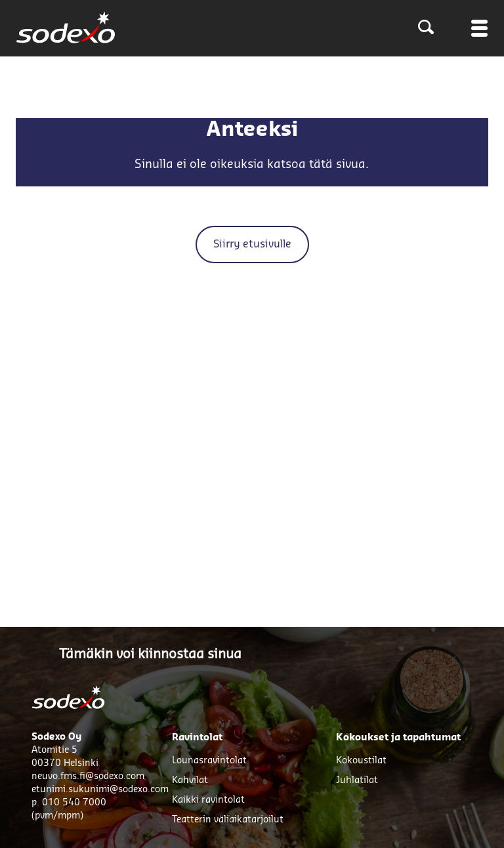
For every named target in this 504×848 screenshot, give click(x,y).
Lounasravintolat (209, 761)
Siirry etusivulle (252, 244)
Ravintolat (197, 738)
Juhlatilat (357, 780)
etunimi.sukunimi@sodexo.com (100, 790)
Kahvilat (190, 780)
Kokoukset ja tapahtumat (398, 738)
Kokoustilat (361, 761)
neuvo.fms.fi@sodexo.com (88, 776)
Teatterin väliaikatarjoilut (228, 820)
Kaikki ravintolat (208, 800)
